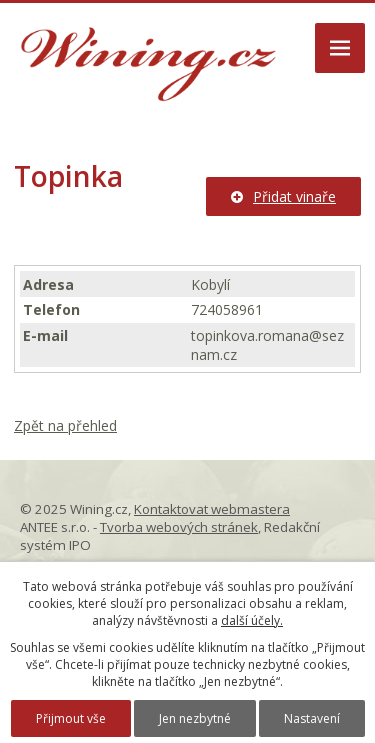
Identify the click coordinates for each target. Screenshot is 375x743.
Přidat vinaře (283, 196)
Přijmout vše (71, 718)
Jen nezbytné (195, 718)
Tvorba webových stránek (179, 527)
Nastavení (312, 718)
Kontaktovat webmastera (212, 509)
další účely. (252, 620)
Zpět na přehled (65, 425)
